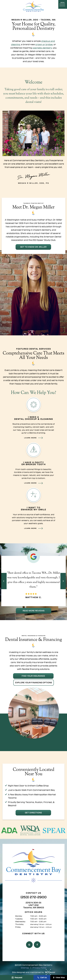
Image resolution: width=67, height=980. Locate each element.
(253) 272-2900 (34, 896)
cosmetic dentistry (42, 48)
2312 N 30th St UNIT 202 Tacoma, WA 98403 (34, 904)
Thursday (19, 923)
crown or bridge (44, 44)
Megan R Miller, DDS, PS (34, 177)
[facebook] (37, 944)
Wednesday (20, 921)
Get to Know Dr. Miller (33, 247)
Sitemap (25, 967)
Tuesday (19, 918)
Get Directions (33, 812)
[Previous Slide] (4, 581)
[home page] (33, 7)
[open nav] (63, 4)
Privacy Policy (39, 967)
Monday (19, 915)
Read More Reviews (34, 610)
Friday (18, 926)
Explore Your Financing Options (34, 682)
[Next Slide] (63, 581)
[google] (29, 944)
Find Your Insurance (33, 675)
